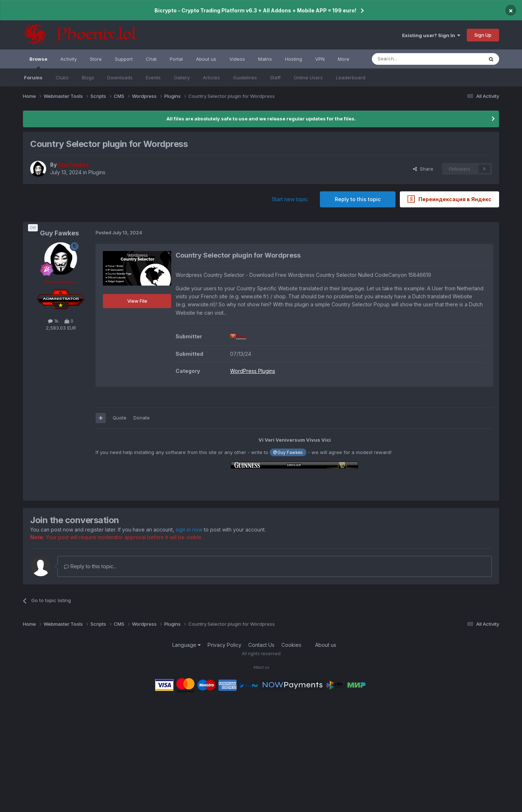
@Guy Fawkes (288, 453)
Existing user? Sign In (431, 35)
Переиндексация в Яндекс (449, 199)
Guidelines (245, 77)
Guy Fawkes (59, 233)
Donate (142, 418)
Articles (211, 77)
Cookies (291, 645)
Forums (33, 77)
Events (153, 77)
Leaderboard (351, 77)
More (344, 59)
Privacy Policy (224, 645)
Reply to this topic (358, 199)
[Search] (409, 59)
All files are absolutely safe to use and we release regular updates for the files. (261, 119)
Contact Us (261, 645)
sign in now (189, 530)
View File (137, 301)
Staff (275, 77)
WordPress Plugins (253, 371)
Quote (120, 418)
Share (423, 169)
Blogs (88, 77)
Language (186, 645)
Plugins (97, 172)
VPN (320, 59)
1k (53, 321)
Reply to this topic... (90, 566)
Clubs (62, 77)
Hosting (294, 59)
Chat (151, 59)
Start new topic (290, 199)
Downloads (120, 77)
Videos (237, 59)
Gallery (182, 77)
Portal (176, 59)
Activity (69, 59)
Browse (38, 62)
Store (96, 59)
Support (124, 59)
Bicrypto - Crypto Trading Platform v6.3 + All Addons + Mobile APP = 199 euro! (255, 10)
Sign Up (483, 35)
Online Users (308, 77)
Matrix (265, 59)
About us (206, 59)
